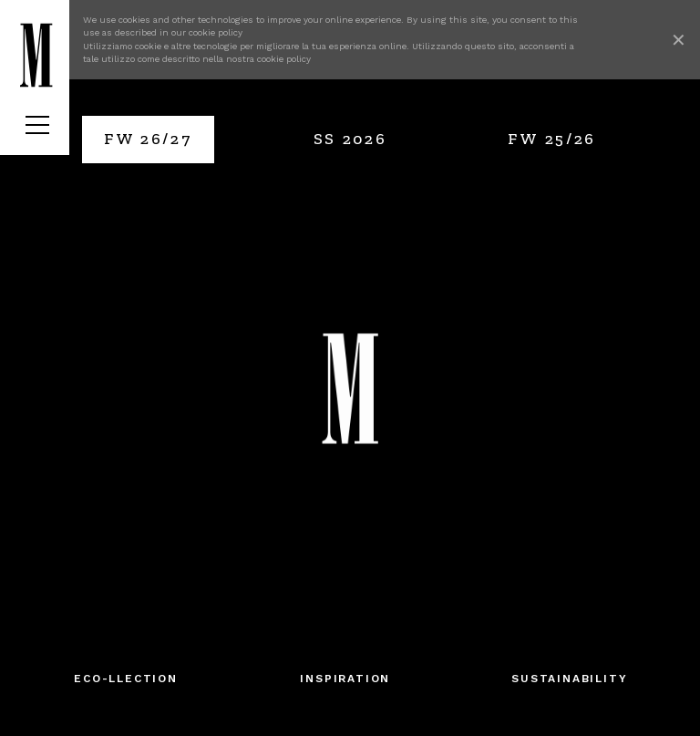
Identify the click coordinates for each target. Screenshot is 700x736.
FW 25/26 (552, 139)
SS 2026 (350, 139)
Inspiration (345, 679)
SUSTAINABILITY (569, 679)
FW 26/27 (148, 139)
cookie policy (216, 32)
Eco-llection (126, 679)
